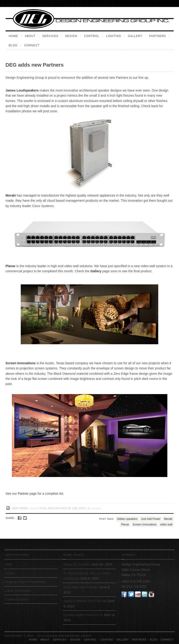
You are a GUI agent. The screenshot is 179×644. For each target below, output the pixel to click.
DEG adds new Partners (81, 587)
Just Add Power (151, 519)
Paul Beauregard (54, 508)
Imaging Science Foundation (26, 582)
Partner (23, 494)
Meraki (168, 519)
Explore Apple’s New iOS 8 (83, 615)
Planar (11, 266)
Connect (32, 45)
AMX (8, 564)
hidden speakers (127, 519)
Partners (158, 36)
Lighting (114, 36)
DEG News (20, 508)
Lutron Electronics (18, 591)
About (30, 36)
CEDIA (10, 573)
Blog (13, 45)
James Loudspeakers (22, 90)
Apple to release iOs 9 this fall (85, 601)
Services (50, 36)
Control (92, 36)
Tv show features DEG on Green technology (87, 576)
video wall (166, 525)
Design (71, 36)
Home (14, 36)
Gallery (135, 36)
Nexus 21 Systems (77, 564)
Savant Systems (17, 599)
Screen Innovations (21, 363)
